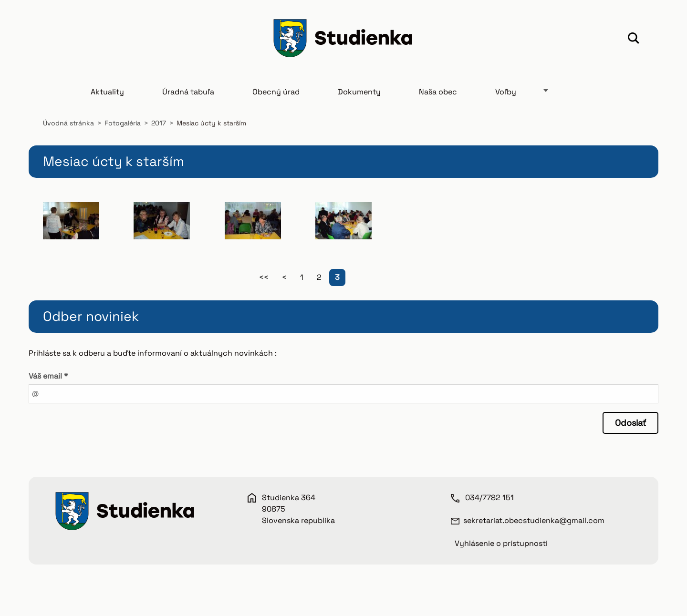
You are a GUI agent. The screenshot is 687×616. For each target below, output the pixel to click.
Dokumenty (359, 92)
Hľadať (634, 40)
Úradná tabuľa (188, 92)
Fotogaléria (123, 123)
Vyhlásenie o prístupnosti (501, 543)
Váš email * (48, 376)
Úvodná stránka (68, 123)
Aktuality (107, 92)
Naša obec (438, 92)
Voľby (506, 92)
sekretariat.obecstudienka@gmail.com (534, 520)
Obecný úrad (276, 92)
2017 (159, 123)
